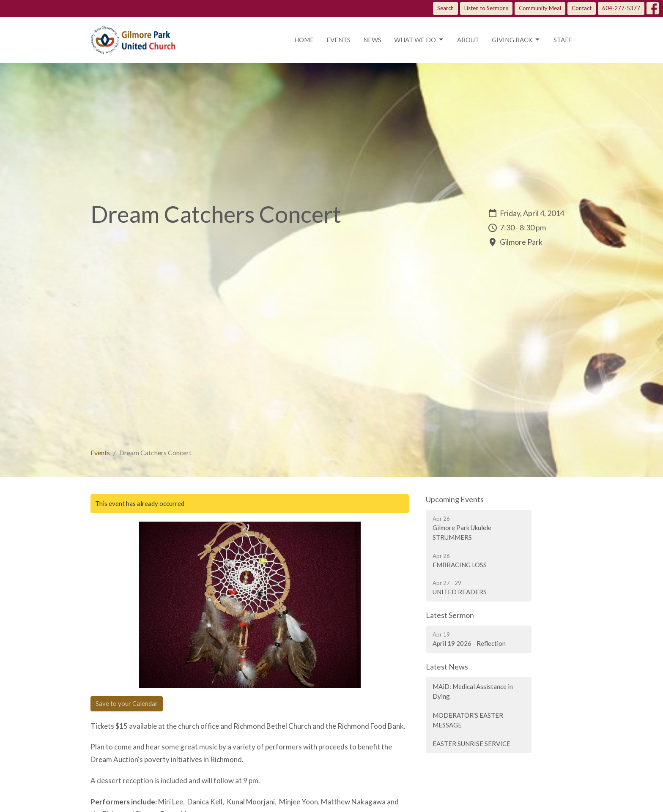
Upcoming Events (455, 499)
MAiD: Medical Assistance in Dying (473, 691)
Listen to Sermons (486, 8)
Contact (582, 8)
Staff (563, 40)
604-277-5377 (621, 8)
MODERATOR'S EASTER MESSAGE (468, 720)
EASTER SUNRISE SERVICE (471, 744)
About (468, 40)
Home (304, 40)
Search (445, 8)
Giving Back (516, 40)
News (372, 40)
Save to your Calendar (127, 703)
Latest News (447, 667)
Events (338, 40)
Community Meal (540, 8)
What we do (419, 40)
